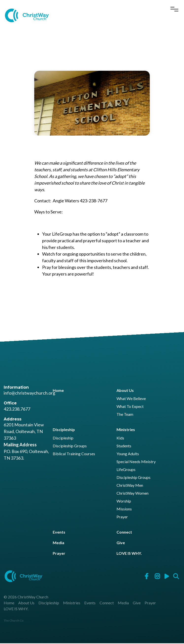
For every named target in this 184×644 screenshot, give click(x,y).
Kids (120, 439)
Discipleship (64, 430)
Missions (124, 510)
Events (59, 533)
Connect (124, 533)
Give (121, 543)
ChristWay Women (133, 494)
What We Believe (131, 399)
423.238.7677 (17, 410)
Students (124, 447)
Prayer (122, 518)
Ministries (126, 430)
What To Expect (130, 407)
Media (59, 543)
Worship (124, 502)
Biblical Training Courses (74, 455)
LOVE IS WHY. (129, 554)
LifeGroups (126, 470)
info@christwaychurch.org (29, 394)
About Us (125, 391)
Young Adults (128, 455)
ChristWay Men (130, 486)
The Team (125, 415)
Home (58, 391)
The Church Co (14, 621)
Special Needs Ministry (136, 462)
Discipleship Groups (70, 447)
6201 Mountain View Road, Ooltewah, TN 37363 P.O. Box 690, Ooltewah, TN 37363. (26, 442)
